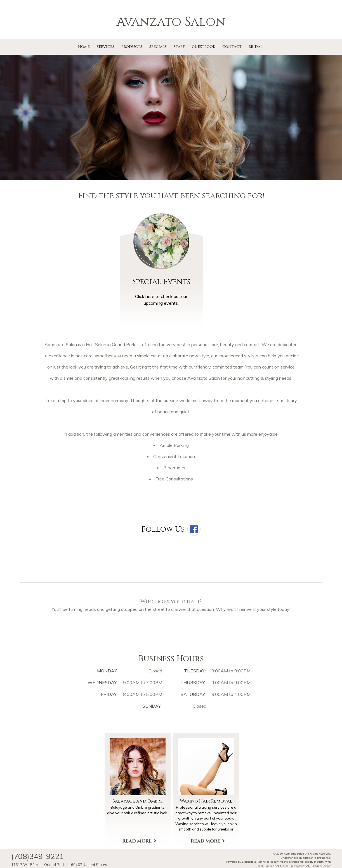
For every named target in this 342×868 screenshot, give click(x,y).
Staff (179, 47)
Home (84, 47)
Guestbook (204, 47)
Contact (232, 47)
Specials (158, 47)
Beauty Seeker (322, 866)
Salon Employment (293, 866)
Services (106, 47)
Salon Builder (265, 866)
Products (132, 47)
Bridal (256, 47)
